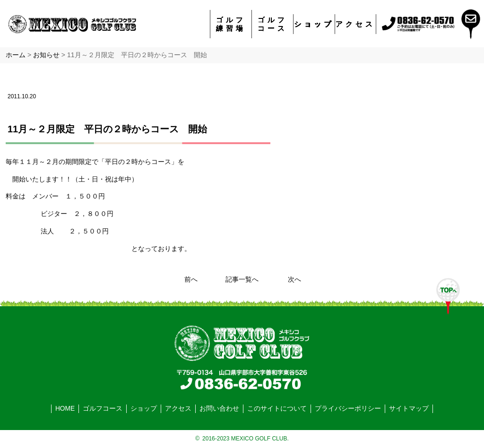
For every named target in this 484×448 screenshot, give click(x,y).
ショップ (314, 24)
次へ (294, 280)
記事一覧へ (242, 280)
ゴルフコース (272, 24)
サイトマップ (409, 409)
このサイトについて (277, 409)
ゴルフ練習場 (231, 24)
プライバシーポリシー (348, 409)
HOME (65, 409)
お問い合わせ (219, 409)
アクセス (355, 24)
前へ (191, 280)
